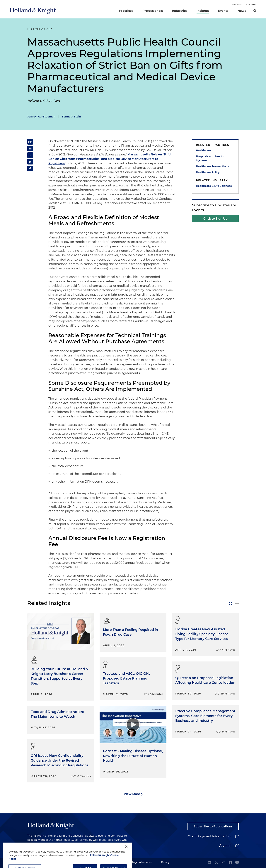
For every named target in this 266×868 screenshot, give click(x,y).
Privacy (165, 862)
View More (132, 794)
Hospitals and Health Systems (210, 158)
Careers (251, 4)
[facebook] (230, 863)
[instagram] (223, 863)
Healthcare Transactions (212, 166)
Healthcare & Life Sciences (214, 186)
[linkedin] (209, 863)
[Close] (126, 854)
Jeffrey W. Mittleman (41, 117)
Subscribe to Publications (213, 826)
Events (223, 11)
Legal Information (142, 862)
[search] (255, 11)
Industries (180, 11)
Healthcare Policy (208, 172)
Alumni (225, 846)
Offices (237, 4)
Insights (203, 11)
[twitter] (216, 863)
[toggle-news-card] (230, 603)
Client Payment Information (209, 836)
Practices (126, 11)
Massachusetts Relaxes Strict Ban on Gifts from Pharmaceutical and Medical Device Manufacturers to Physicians (110, 159)
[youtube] (237, 863)
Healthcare (203, 150)
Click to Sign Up (215, 219)
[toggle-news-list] (237, 603)
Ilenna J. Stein (71, 117)
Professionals (153, 11)
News (242, 11)
